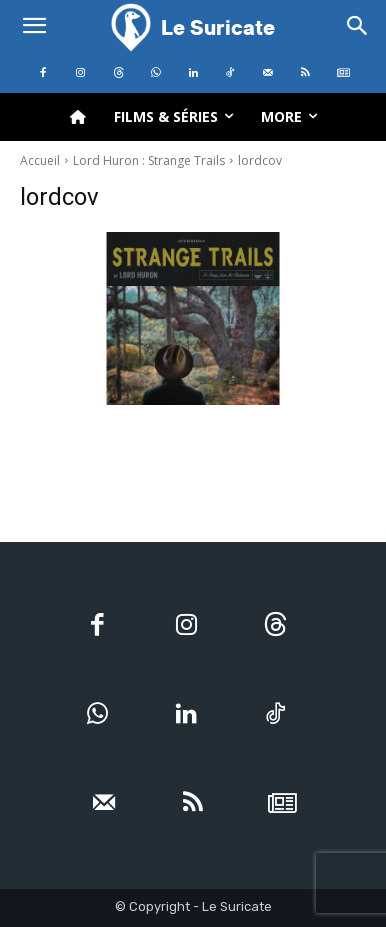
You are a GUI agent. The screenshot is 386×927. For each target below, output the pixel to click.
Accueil (40, 160)
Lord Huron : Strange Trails (149, 160)
